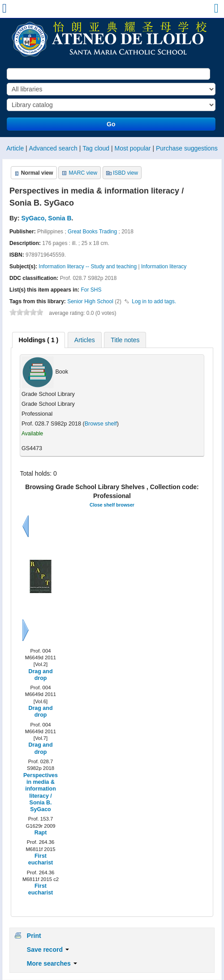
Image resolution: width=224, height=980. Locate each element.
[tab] (39, 340)
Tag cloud (96, 148)
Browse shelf (101, 424)
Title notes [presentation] (125, 340)
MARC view (83, 173)
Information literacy (164, 266)
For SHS (91, 290)
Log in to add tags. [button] (154, 301)
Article (15, 148)
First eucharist (41, 859)
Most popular (133, 148)
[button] (215, 10)
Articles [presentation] (85, 340)
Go (111, 124)
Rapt (41, 833)
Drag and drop (40, 675)
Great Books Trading (92, 232)
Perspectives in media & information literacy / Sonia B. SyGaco (41, 792)
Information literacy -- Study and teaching (88, 266)
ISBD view (125, 173)
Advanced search (53, 148)
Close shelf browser (112, 505)
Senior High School (90, 301)
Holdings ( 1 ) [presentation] (39, 340)
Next (26, 630)
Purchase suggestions (187, 148)
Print (34, 936)
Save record (48, 950)
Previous (26, 526)
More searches (52, 963)
